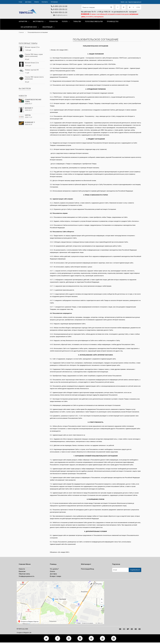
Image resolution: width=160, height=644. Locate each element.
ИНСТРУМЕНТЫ (38, 22)
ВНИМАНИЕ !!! (30, 122)
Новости (22, 569)
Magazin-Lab (27, 633)
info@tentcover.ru (61, 15)
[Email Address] (120, 570)
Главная (21, 32)
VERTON (28, 115)
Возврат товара (55, 576)
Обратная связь (24, 574)
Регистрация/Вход (87, 569)
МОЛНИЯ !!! (29, 108)
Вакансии (22, 571)
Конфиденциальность (27, 576)
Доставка (28, 2)
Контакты (45, 2)
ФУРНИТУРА (23, 22)
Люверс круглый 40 (32, 70)
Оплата (36, 2)
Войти (123, 2)
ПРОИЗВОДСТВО (113, 22)
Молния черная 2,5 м (32, 47)
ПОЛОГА (65, 22)
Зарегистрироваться (135, 2)
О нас (20, 2)
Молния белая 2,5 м (32, 63)
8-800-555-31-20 (60, 12)
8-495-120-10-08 (60, 6)
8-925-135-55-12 (60, 9)
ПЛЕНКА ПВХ (54, 22)
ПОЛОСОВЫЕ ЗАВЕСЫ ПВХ (94, 22)
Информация (47, 27)
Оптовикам (54, 2)
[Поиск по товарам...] (97, 7)
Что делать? (54, 569)
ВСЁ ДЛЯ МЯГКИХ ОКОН (29, 27)
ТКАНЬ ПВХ (77, 22)
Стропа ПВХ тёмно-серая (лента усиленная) (34, 55)
